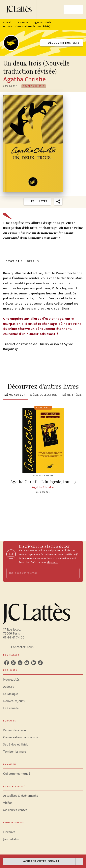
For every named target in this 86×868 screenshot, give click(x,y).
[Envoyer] (75, 573)
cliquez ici (53, 562)
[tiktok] (40, 663)
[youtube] (27, 663)
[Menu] (73, 10)
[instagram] (20, 663)
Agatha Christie (42, 22)
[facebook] (7, 663)
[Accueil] (20, 9)
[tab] (14, 261)
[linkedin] (34, 663)
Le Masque (23, 22)
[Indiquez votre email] (38, 573)
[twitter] (13, 663)
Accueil (7, 22)
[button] (62, 43)
